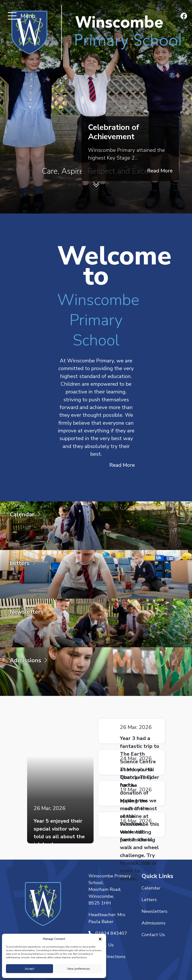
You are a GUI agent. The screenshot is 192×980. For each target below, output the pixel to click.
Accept (30, 969)
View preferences (79, 969)
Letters (149, 900)
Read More (160, 171)
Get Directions (107, 957)
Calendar (151, 888)
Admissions (154, 923)
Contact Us (153, 935)
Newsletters (154, 911)
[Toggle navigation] (12, 16)
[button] (100, 939)
